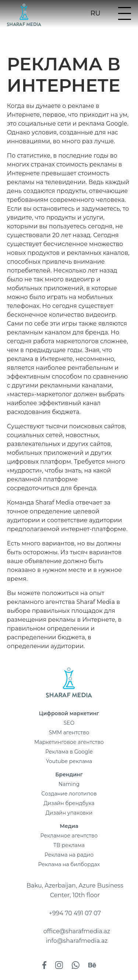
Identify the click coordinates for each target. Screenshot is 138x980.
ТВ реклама (69, 845)
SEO (69, 723)
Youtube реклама (69, 761)
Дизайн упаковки (69, 813)
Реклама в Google (69, 752)
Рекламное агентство (69, 836)
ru (95, 14)
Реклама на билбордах (69, 864)
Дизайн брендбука (69, 803)
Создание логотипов (69, 794)
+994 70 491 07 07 (75, 913)
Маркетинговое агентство (69, 742)
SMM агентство (69, 733)
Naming (69, 784)
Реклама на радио (69, 855)
